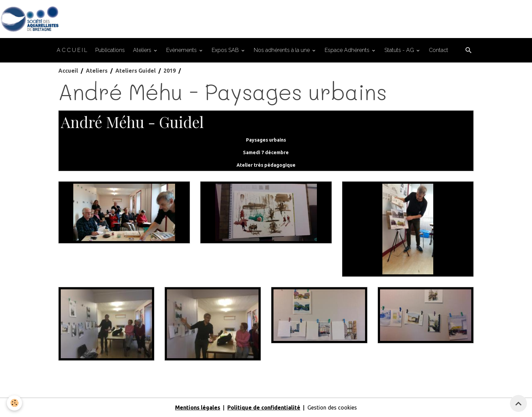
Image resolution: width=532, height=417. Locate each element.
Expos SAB (226, 50)
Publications (110, 50)
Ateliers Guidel (136, 71)
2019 (170, 71)
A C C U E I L (72, 50)
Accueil (68, 71)
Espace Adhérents (348, 50)
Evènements (182, 50)
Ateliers (143, 50)
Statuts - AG (400, 50)
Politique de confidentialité (264, 407)
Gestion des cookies (332, 407)
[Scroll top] (518, 403)
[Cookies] (14, 403)
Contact (439, 50)
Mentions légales (198, 407)
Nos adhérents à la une (282, 50)
